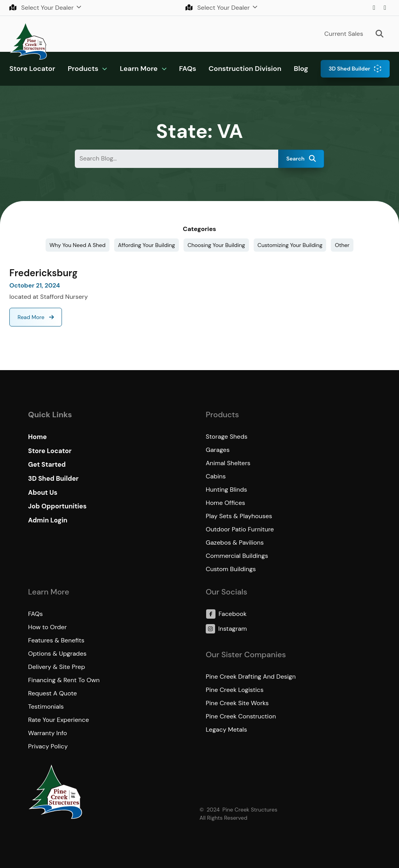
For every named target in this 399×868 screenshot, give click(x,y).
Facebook (385, 8)
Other (342, 245)
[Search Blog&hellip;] (177, 159)
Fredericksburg (43, 273)
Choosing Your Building (216, 245)
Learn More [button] (139, 69)
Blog (301, 69)
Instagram (374, 8)
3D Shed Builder (349, 69)
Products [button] (83, 69)
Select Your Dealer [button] (42, 8)
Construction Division (245, 69)
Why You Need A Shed (78, 245)
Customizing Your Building (290, 245)
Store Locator (32, 69)
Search (301, 159)
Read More (32, 317)
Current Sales (344, 34)
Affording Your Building (147, 245)
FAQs (188, 69)
